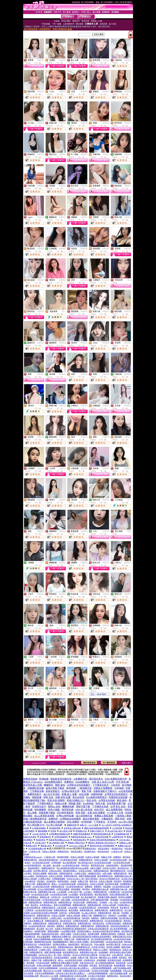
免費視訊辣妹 (30, 779)
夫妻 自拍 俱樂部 (96, 813)
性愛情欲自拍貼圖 (118, 797)
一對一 (63, 311)
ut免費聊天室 (80, 779)
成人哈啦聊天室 (84, 816)
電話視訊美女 (96, 779)
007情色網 (86, 822)
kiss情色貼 (88, 803)
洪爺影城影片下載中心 (105, 791)
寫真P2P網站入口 (76, 800)
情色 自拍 (91, 800)
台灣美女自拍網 (107, 800)
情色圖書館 (40, 810)
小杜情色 (115, 785)
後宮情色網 (68, 810)
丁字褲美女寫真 (100, 807)
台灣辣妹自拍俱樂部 (70, 819)
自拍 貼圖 (84, 794)
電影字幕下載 (83, 807)
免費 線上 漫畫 (69, 794)
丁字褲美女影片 (101, 785)
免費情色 (53, 819)
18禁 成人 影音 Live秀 (103, 782)
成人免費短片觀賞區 (54, 822)
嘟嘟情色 (48, 785)
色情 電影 (80, 813)
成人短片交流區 (52, 794)
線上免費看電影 (114, 810)
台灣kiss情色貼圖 (65, 816)
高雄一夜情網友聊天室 (35, 819)
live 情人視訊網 (54, 825)
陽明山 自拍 (54, 807)
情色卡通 (100, 803)
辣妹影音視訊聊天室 (61, 779)
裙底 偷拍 (122, 800)
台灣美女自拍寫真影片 (116, 794)
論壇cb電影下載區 (55, 788)
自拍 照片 (99, 810)
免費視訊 (41, 60)
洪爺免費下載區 (47, 813)
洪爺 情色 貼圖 (63, 797)
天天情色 (112, 822)
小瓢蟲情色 (107, 819)
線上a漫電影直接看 (44, 816)
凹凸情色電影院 (65, 813)
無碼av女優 (61, 803)
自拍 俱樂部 (73, 822)
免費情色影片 (34, 794)
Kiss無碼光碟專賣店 (96, 797)
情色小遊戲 (54, 810)
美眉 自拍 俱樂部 (56, 800)
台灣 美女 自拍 (118, 807)
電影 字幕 (86, 791)
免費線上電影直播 (104, 816)
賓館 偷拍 (60, 785)
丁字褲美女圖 (37, 791)
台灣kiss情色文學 (71, 791)
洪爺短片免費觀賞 (103, 788)
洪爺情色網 (97, 794)
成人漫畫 (32, 813)
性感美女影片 (39, 807)
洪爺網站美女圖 (36, 788)
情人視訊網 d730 (36, 825)
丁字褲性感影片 (45, 803)
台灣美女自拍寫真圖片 (79, 785)
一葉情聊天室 (85, 788)
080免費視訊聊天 (53, 782)
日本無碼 (119, 788)
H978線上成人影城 (53, 763)
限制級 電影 (75, 803)
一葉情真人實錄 (123, 816)
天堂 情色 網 (122, 782)
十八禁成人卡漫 (115, 813)
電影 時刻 (120, 819)
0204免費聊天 (82, 782)
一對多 (128, 280)
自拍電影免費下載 (116, 803)
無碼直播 (37, 797)
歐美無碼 (71, 788)
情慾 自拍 (48, 797)
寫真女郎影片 (53, 791)
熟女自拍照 (78, 797)
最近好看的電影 (91, 819)
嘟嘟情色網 (68, 807)
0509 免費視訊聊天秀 (116, 779)
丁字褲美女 (99, 822)
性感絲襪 (44, 779)
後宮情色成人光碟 (33, 785)
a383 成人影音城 (84, 810)
